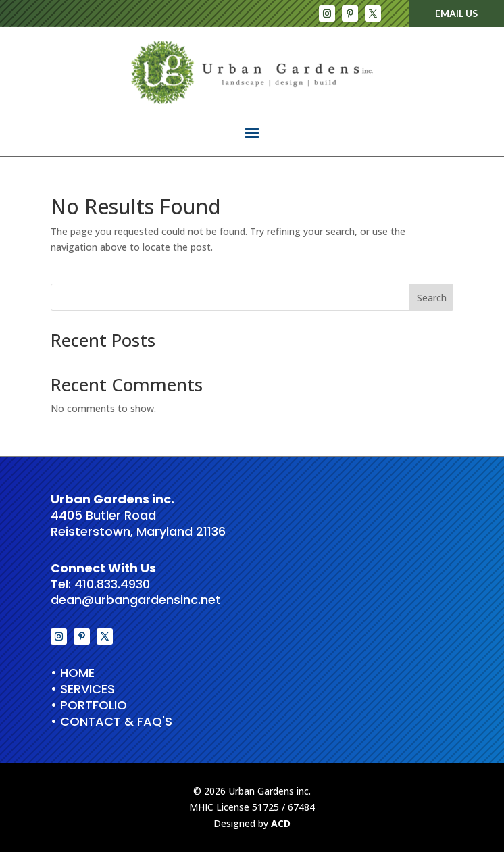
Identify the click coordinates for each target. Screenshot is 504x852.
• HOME (73, 673)
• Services (83, 689)
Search (432, 298)
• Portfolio (89, 705)
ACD (281, 823)
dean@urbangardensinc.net (136, 600)
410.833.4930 (112, 584)
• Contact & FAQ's (111, 721)
